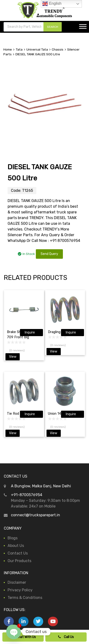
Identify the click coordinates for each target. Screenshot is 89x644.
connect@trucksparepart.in (35, 515)
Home (8, 49)
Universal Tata (37, 49)
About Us (16, 546)
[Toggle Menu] (83, 28)
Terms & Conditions (25, 598)
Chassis (58, 49)
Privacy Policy (20, 590)
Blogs (13, 538)
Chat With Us (23, 637)
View (13, 357)
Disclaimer (17, 582)
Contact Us (18, 553)
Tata (19, 49)
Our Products (19, 561)
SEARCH (53, 27)
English (52, 4)
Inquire (30, 332)
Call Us (66, 637)
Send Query (49, 254)
